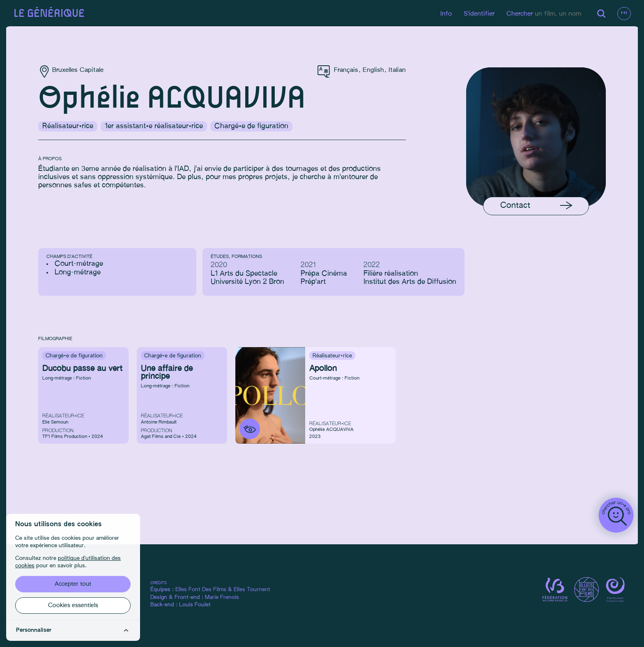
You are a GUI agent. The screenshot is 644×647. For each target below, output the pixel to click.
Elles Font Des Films (206, 590)
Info (445, 14)
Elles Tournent (257, 590)
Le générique (50, 14)
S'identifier (478, 14)
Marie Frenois (227, 598)
